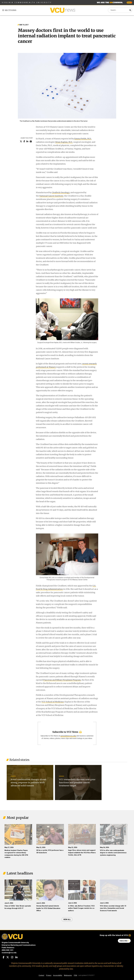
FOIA (75, 975)
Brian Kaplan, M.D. (64, 142)
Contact (41, 975)
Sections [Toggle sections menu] (9, 10)
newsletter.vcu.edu (68, 736)
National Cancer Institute (51, 196)
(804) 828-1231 (8, 950)
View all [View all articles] (67, 919)
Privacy (49, 975)
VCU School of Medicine (53, 702)
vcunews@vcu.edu (9, 953)
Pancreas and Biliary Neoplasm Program (62, 680)
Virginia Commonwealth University (27, 3)
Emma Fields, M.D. (83, 139)
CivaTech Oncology (61, 193)
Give (129, 3)
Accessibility (58, 975)
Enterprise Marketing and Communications (19, 945)
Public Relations (8, 948)
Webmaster (68, 975)
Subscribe (124, 941)
